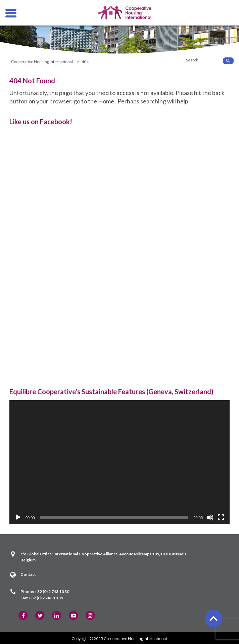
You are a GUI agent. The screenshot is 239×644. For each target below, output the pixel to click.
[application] (119, 462)
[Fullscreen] (221, 517)
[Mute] (210, 517)
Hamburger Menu (11, 10)
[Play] (18, 517)
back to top (213, 618)
